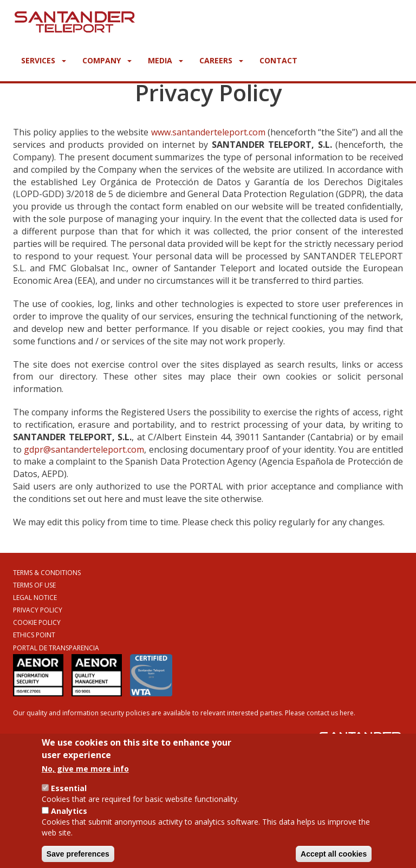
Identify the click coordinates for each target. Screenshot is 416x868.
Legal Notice (35, 598)
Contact (278, 60)
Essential (69, 794)
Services (44, 60)
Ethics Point (34, 635)
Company (107, 60)
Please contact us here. (320, 713)
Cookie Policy (37, 622)
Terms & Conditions (47, 573)
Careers (221, 60)
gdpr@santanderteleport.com (84, 449)
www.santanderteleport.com (208, 132)
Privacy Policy (38, 610)
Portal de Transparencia (56, 648)
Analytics (69, 817)
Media (165, 60)
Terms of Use (34, 585)
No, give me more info (85, 775)
